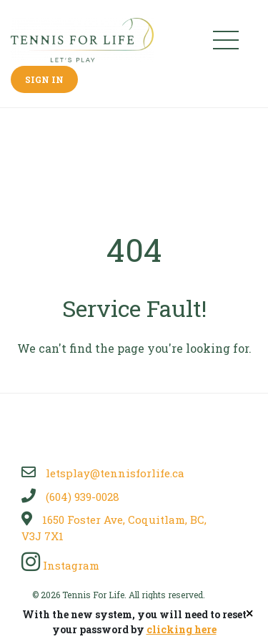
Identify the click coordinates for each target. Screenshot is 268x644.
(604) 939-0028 (70, 497)
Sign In (44, 79)
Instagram (60, 565)
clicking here (182, 629)
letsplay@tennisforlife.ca (103, 473)
